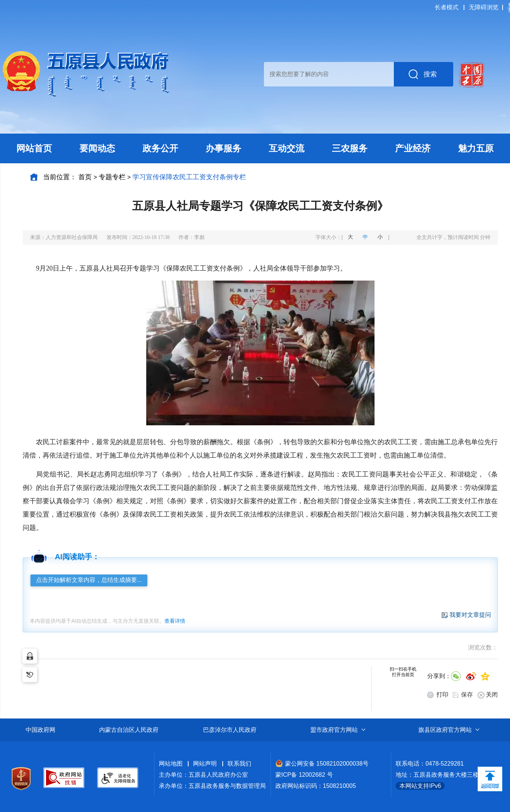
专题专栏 (112, 177)
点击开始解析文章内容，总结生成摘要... (89, 580)
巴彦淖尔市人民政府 (230, 730)
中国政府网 (40, 730)
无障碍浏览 (484, 7)
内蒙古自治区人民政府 (129, 730)
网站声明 (205, 764)
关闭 (488, 695)
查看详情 (175, 621)
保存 (467, 695)
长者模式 (447, 7)
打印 (438, 695)
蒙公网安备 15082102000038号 (322, 764)
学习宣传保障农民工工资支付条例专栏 (189, 177)
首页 (85, 177)
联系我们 (239, 764)
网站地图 (171, 764)
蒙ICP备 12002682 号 (304, 775)
